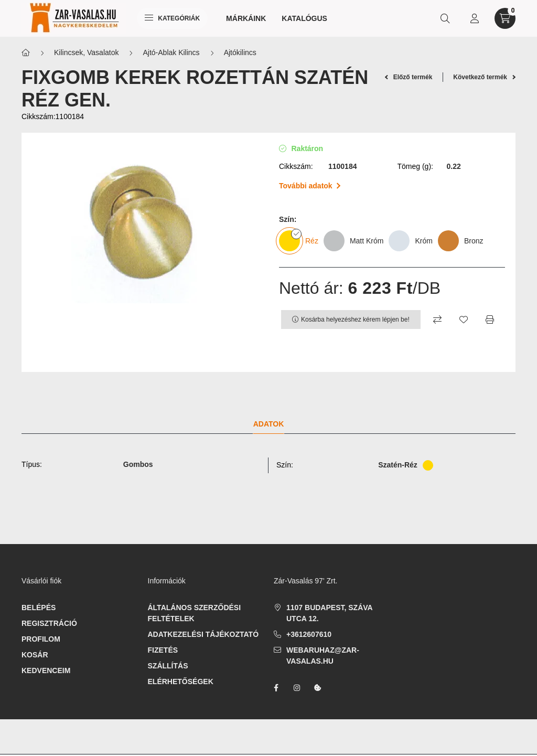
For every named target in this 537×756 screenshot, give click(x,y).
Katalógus (304, 18)
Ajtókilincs (240, 52)
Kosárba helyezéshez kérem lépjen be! (355, 320)
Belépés (39, 608)
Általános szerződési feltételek (195, 613)
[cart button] (505, 18)
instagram (297, 688)
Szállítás (168, 666)
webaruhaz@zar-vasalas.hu (323, 656)
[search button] (445, 18)
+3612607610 (309, 634)
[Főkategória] (26, 53)
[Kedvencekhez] (464, 320)
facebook (276, 688)
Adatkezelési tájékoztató (203, 634)
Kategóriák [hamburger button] (172, 18)
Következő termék (484, 77)
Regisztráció (49, 623)
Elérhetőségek (181, 682)
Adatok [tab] (269, 424)
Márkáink (246, 18)
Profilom (41, 639)
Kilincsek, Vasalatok (86, 52)
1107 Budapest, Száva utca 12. (329, 613)
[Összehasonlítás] (437, 320)
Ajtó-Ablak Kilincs (171, 52)
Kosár (35, 655)
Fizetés (163, 650)
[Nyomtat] (490, 320)
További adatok (310, 186)
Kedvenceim (46, 670)
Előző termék (409, 77)
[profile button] (475, 18)
